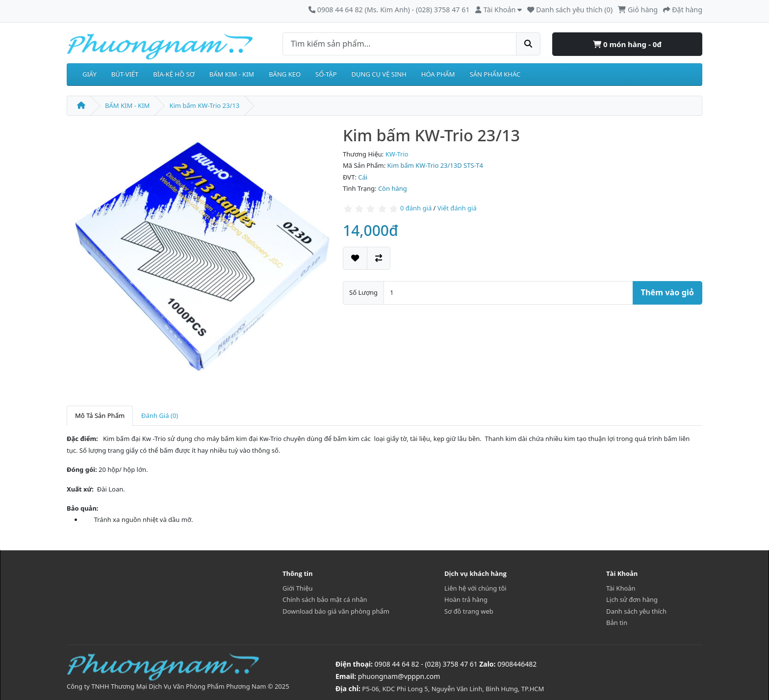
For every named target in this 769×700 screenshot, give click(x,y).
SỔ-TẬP (326, 74)
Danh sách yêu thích (636, 611)
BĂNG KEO (285, 74)
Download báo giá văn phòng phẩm (336, 611)
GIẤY (90, 74)
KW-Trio (397, 154)
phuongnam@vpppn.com (399, 676)
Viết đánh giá (457, 208)
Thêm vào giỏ (667, 292)
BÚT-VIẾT (125, 74)
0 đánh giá (416, 208)
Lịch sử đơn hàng (632, 599)
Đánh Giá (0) (160, 415)
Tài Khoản (621, 588)
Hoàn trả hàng (466, 599)
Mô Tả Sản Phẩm (100, 415)
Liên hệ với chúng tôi (475, 588)
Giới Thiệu (298, 588)
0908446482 (517, 664)
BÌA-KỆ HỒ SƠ (174, 74)
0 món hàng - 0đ (627, 44)
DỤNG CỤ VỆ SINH (379, 74)
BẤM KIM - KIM (232, 74)
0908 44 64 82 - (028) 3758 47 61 (426, 664)
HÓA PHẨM (438, 74)
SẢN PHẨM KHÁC (495, 74)
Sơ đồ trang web (469, 611)
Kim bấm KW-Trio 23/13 (204, 105)
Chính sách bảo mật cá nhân (325, 599)
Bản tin (617, 622)
